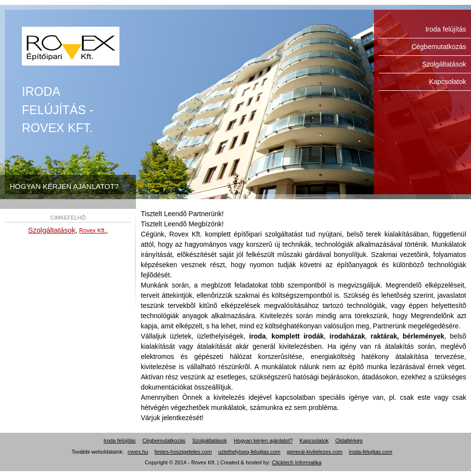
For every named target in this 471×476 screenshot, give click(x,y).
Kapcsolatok (448, 82)
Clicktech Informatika (297, 462)
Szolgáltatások (444, 64)
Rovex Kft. (93, 231)
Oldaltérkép (349, 441)
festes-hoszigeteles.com (183, 452)
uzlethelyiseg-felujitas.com (249, 452)
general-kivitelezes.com (315, 452)
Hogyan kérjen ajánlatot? (263, 441)
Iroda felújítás (71, 46)
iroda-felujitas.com (371, 452)
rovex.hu (138, 452)
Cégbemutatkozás (439, 47)
